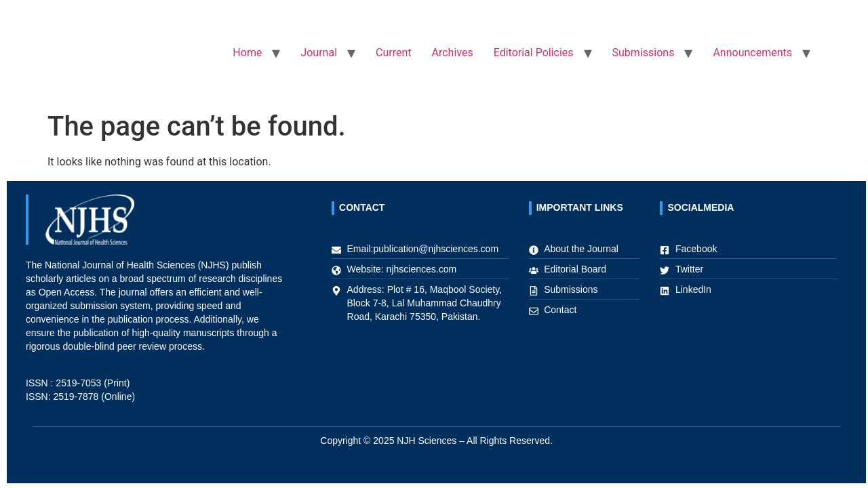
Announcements (752, 53)
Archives (453, 53)
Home (247, 53)
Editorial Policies (534, 53)
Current (393, 53)
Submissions (644, 53)
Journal (319, 53)
